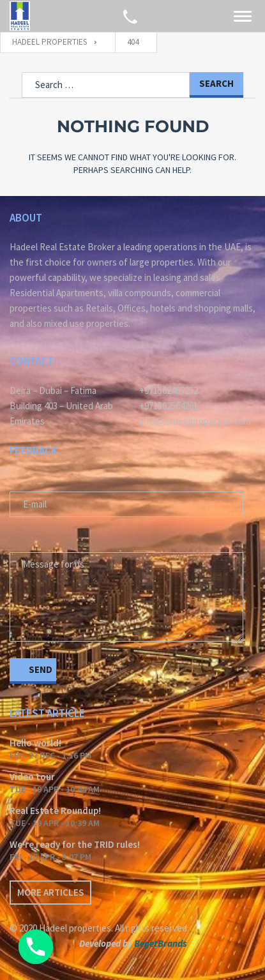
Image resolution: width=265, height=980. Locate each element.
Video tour (32, 777)
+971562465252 (169, 390)
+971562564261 (169, 406)
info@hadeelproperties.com (195, 421)
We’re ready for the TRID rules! (75, 844)
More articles (50, 892)
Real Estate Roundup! (55, 810)
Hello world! (35, 743)
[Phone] (36, 947)
